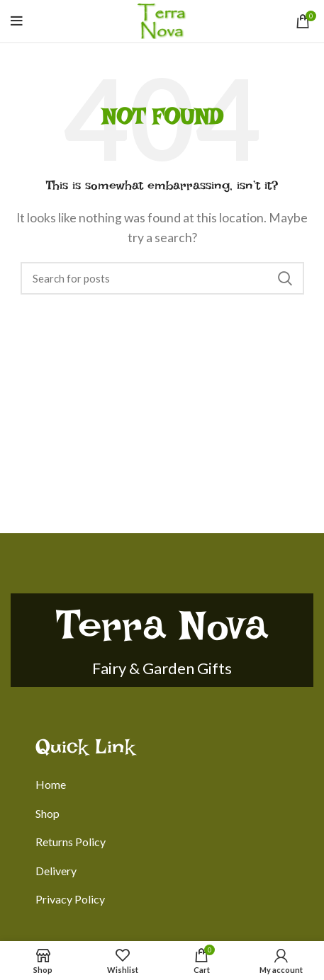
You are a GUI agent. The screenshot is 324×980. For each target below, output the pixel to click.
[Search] (162, 278)
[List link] (174, 785)
